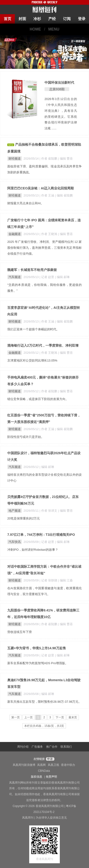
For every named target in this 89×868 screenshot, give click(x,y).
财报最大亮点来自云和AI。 (26, 203)
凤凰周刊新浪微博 (24, 765)
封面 (22, 19)
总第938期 (57, 89)
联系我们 (66, 747)
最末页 (73, 717)
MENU (54, 29)
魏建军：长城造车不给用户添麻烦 (32, 270)
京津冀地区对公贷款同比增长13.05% (32, 360)
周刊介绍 (23, 747)
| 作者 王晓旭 (49, 234)
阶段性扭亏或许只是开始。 (26, 437)
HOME (35, 29)
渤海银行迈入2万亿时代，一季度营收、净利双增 (43, 345)
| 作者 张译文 (49, 511)
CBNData (44, 771)
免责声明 (51, 777)
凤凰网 (41, 765)
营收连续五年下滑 (20, 632)
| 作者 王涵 (47, 195)
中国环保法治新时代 (59, 83)
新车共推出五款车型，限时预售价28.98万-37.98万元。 (44, 702)
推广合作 (52, 747)
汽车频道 (15, 277)
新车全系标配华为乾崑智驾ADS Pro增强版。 (38, 663)
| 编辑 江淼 (65, 580)
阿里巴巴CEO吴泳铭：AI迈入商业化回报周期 (40, 188)
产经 (52, 19)
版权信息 (36, 777)
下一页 (60, 717)
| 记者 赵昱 (47, 277)
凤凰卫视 (53, 765)
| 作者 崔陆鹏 (49, 159)
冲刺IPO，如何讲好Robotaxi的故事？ (33, 550)
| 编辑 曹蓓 (65, 159)
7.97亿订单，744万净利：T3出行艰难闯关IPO (41, 535)
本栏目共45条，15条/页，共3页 (44, 726)
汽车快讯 (15, 542)
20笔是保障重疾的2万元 (24, 518)
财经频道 (15, 159)
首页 (8, 19)
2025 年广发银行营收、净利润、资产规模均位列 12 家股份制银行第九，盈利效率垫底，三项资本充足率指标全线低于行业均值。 (44, 248)
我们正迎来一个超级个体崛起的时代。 (33, 329)
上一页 (28, 717)
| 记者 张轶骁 (49, 580)
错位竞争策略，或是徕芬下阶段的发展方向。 (38, 399)
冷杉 (37, 19)
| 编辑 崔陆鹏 (64, 195)
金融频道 (15, 234)
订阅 (67, 19)
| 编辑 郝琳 (62, 277)
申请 (50, 759)
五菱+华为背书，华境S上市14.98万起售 (37, 648)
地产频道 (15, 511)
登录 (82, 19)
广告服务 (37, 747)
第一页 (16, 717)
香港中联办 (68, 765)
